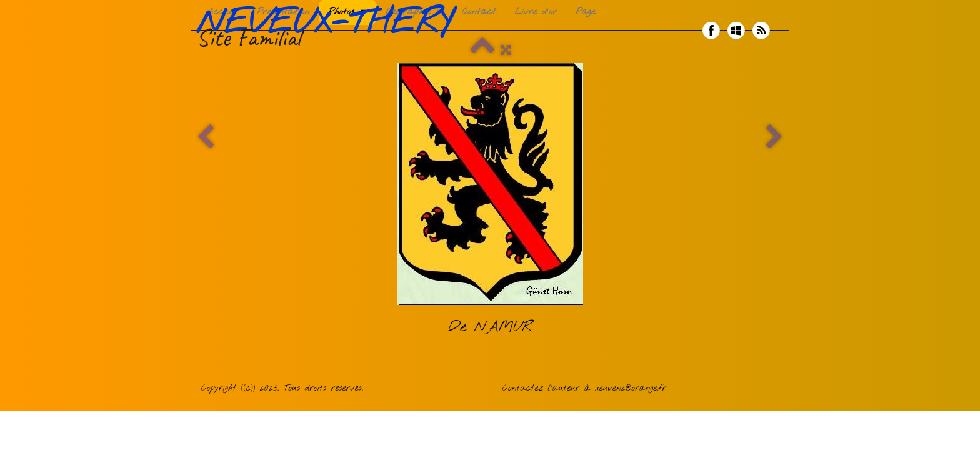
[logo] (329, 31)
